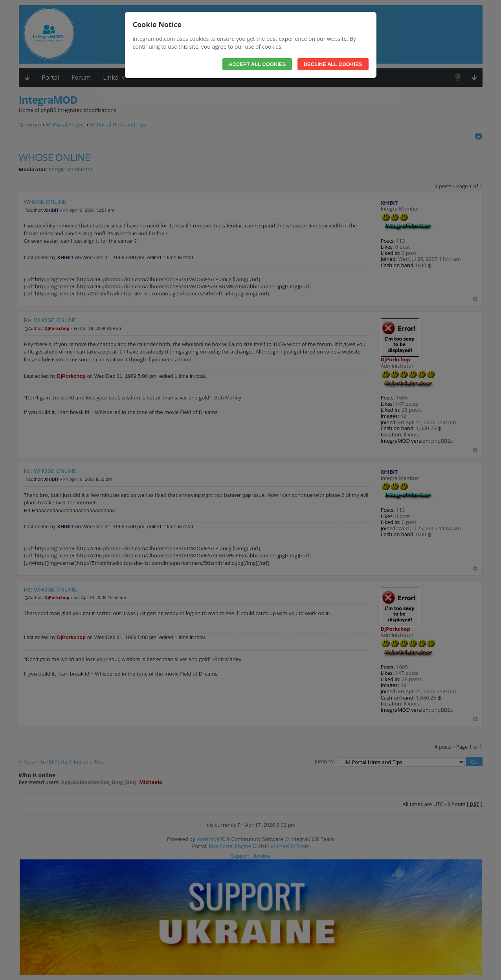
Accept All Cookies (257, 64)
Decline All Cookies (333, 64)
